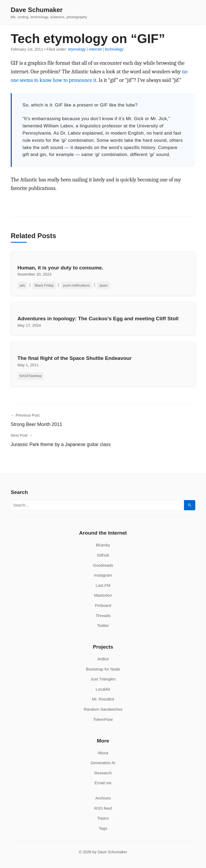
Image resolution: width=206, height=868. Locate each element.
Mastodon (103, 595)
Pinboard (103, 605)
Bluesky (103, 545)
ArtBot (103, 659)
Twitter (103, 625)
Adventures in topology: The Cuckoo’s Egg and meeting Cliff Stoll (98, 319)
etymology (77, 49)
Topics (103, 818)
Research (103, 773)
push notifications (77, 285)
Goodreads (103, 565)
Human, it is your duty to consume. (60, 268)
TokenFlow (103, 719)
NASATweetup (31, 376)
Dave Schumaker (37, 10)
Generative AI (103, 763)
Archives (103, 798)
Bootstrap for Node (103, 669)
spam (103, 285)
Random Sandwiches (103, 709)
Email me (103, 783)
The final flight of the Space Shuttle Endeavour (74, 358)
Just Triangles (103, 679)
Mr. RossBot (103, 699)
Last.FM (103, 585)
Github (103, 555)
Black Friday (44, 285)
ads (22, 285)
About (103, 753)
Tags (103, 828)
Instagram (103, 575)
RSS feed (103, 808)
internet (95, 49)
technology (114, 49)
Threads (103, 616)
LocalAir (103, 689)
